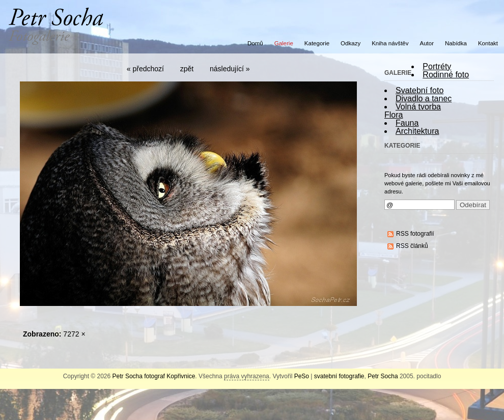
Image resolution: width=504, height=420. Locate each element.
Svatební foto (419, 90)
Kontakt (488, 43)
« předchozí (145, 69)
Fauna (407, 123)
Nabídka (456, 43)
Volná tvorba (418, 107)
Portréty (437, 66)
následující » (230, 69)
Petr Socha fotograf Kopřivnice (154, 376)
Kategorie (317, 43)
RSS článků (412, 246)
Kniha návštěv (390, 43)
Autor (427, 43)
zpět (187, 69)
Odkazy (351, 43)
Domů (255, 43)
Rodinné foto (446, 75)
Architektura (417, 131)
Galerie (284, 43)
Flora (394, 115)
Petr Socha (383, 376)
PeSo (302, 376)
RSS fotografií (415, 234)
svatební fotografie (339, 376)
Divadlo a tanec (424, 99)
